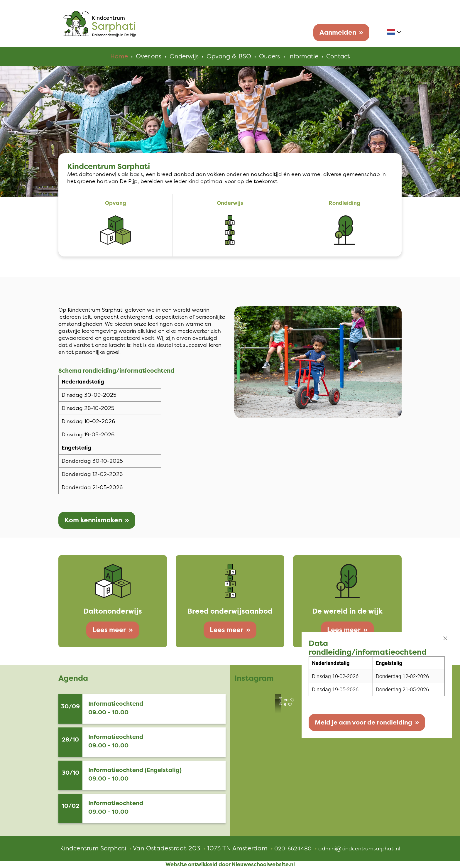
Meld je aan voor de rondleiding (357, 721)
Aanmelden (338, 32)
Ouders (269, 56)
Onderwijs (183, 56)
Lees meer (109, 630)
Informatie (304, 56)
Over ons (147, 56)
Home (117, 56)
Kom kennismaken (93, 520)
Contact (340, 56)
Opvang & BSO (228, 56)
